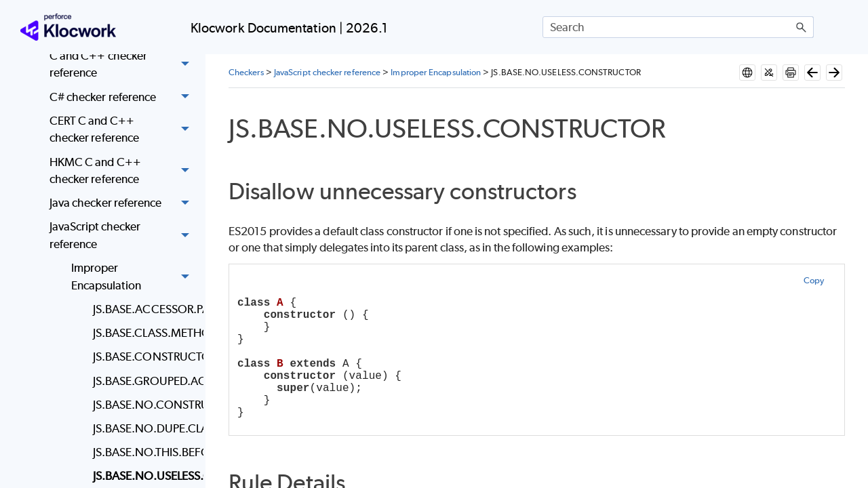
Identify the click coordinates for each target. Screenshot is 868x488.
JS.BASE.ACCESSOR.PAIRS (145, 309)
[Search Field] (678, 27)
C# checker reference (123, 97)
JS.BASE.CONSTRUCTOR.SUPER (145, 357)
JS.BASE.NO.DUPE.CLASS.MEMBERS (145, 428)
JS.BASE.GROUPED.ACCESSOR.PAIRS (145, 381)
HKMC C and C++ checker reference (123, 171)
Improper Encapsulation (134, 277)
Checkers (246, 72)
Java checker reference (123, 204)
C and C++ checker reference (123, 65)
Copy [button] (814, 280)
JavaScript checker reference (123, 236)
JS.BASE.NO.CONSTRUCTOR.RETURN (145, 405)
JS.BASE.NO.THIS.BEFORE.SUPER (145, 452)
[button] (802, 27)
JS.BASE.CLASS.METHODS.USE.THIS (145, 333)
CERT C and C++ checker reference (123, 130)
